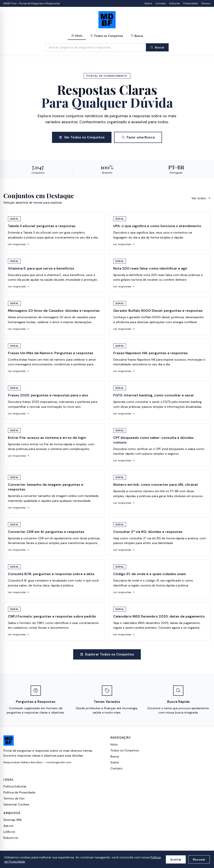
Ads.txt (8, 826)
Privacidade (190, 3)
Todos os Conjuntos (107, 36)
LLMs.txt (9, 832)
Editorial (175, 3)
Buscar (157, 47)
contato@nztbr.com (59, 762)
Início (77, 36)
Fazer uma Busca (138, 137)
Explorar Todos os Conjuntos (107, 654)
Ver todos (201, 198)
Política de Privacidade (19, 792)
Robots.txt (11, 838)
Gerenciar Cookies (16, 804)
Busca (137, 36)
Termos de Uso (14, 798)
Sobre (148, 3)
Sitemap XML (13, 820)
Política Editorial (15, 786)
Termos (206, 3)
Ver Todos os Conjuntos (82, 137)
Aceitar (176, 859)
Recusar (199, 859)
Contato (161, 3)
